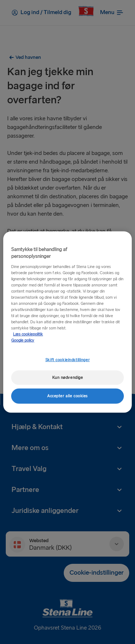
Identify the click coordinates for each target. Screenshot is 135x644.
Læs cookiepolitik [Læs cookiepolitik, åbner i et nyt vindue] (28, 334)
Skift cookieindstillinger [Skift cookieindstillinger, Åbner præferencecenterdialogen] (67, 360)
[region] (67, 322)
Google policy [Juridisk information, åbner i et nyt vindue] (23, 340)
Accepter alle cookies (67, 396)
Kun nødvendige (68, 378)
